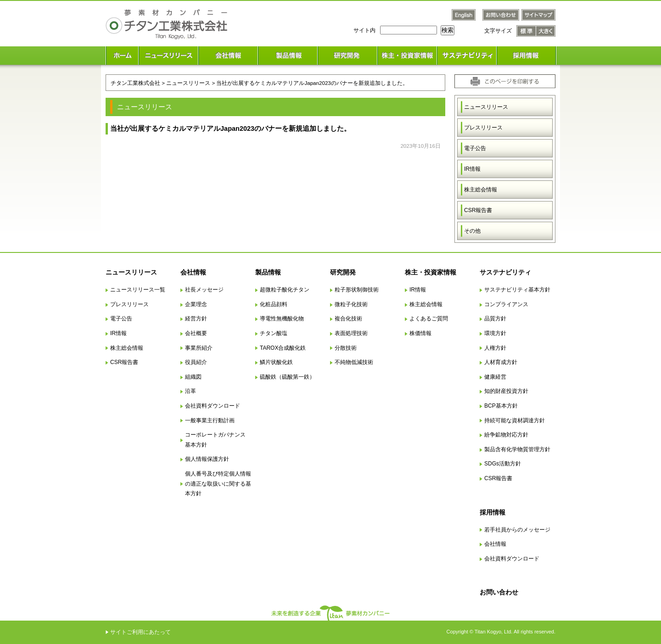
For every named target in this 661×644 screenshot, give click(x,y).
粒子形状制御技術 (357, 290)
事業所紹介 (199, 348)
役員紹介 (196, 362)
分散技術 (346, 348)
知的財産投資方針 (506, 391)
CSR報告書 (478, 210)
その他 (472, 231)
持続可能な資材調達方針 (515, 420)
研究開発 (343, 272)
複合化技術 (348, 319)
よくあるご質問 (429, 319)
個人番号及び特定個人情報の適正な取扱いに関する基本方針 (218, 484)
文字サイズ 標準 (526, 31)
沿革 (190, 391)
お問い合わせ (499, 592)
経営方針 (196, 319)
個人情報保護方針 (207, 459)
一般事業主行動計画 (210, 420)
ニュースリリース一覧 (138, 290)
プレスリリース (483, 128)
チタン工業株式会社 (135, 83)
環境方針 (495, 333)
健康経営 (495, 377)
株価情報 (420, 333)
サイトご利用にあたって (140, 632)
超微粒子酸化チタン (285, 290)
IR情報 (472, 169)
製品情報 (268, 272)
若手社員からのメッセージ (517, 530)
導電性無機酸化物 (282, 319)
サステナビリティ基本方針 (517, 290)
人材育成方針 (501, 362)
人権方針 (495, 348)
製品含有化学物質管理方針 (517, 449)
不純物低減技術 (354, 362)
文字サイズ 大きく (546, 31)
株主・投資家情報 (431, 272)
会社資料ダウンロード (213, 406)
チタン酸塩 (274, 333)
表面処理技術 (351, 333)
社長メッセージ (204, 290)
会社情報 (193, 272)
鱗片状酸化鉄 (276, 362)
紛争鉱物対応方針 (506, 435)
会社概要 (196, 333)
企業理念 (196, 304)
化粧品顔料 (274, 304)
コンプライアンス (506, 304)
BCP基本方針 (501, 406)
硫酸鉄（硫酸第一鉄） (287, 377)
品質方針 (495, 319)
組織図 (193, 377)
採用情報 (493, 512)
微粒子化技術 (351, 304)
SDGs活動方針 (503, 464)
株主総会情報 (481, 190)
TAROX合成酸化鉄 (283, 348)
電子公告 (475, 148)
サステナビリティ (505, 272)
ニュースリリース (486, 107)
